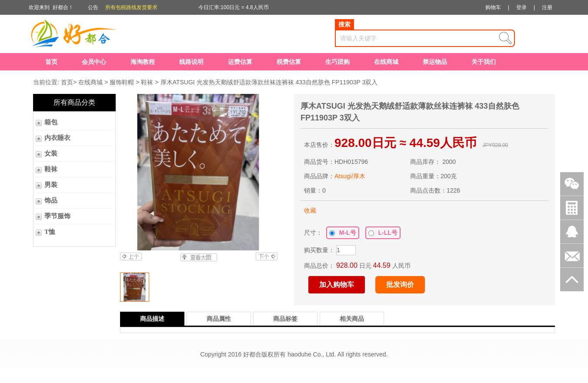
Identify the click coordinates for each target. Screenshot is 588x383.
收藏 (310, 210)
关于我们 (484, 62)
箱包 (51, 122)
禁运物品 (435, 62)
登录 (521, 7)
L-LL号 (383, 233)
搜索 (344, 24)
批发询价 (400, 285)
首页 (51, 62)
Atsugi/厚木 (350, 176)
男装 (51, 185)
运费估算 (240, 62)
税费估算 (289, 62)
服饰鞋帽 (122, 82)
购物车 (493, 7)
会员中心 (94, 62)
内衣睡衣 (57, 138)
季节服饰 (57, 216)
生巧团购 (337, 62)
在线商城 (386, 62)
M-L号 (343, 233)
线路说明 (191, 62)
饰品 (51, 200)
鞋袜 (147, 82)
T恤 (50, 232)
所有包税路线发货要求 (131, 7)
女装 (51, 153)
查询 (505, 38)
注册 (547, 7)
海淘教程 (143, 62)
